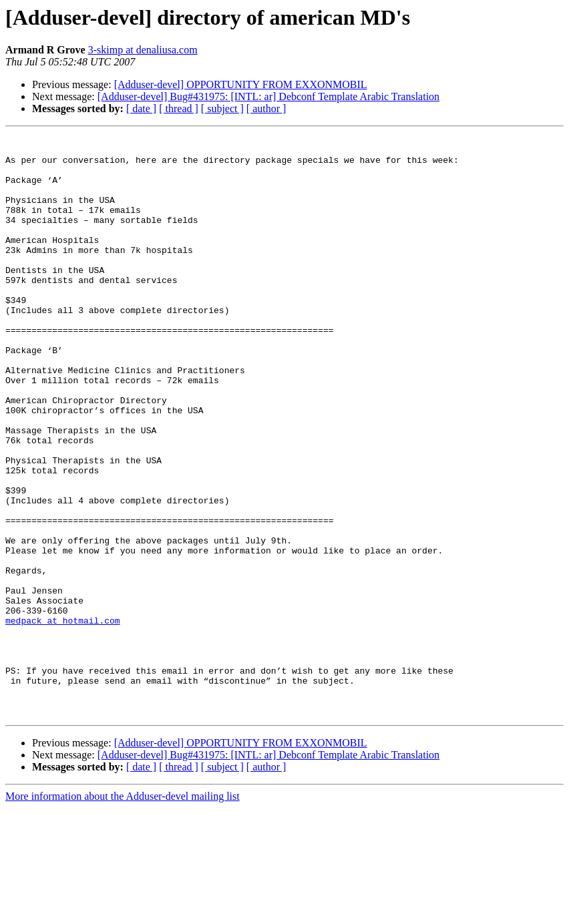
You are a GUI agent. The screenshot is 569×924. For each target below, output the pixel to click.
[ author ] (266, 108)
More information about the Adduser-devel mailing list (123, 912)
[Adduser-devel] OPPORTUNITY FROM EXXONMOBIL (241, 84)
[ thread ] (179, 108)
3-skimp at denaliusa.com (143, 50)
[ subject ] (222, 108)
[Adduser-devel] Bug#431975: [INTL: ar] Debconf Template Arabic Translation (268, 96)
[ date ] (141, 108)
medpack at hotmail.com (63, 718)
